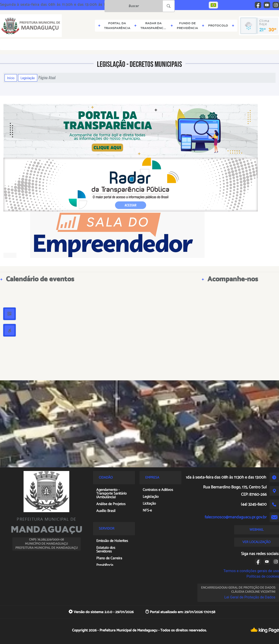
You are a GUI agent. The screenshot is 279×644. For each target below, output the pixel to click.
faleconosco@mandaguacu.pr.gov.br (236, 517)
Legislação (28, 78)
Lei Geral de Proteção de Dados (250, 597)
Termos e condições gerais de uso (251, 571)
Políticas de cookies (263, 576)
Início (11, 78)
